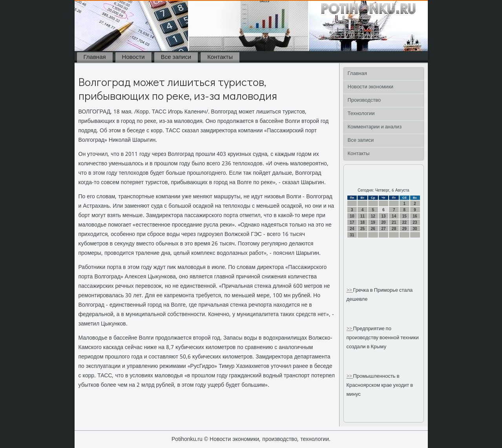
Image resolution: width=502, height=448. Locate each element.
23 (415, 222)
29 (404, 229)
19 (373, 222)
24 (352, 229)
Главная (95, 57)
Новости (133, 57)
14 (394, 216)
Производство (364, 100)
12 (373, 216)
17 (352, 222)
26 (373, 229)
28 (394, 229)
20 (383, 222)
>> (350, 290)
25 (362, 229)
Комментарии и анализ (375, 127)
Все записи (176, 57)
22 (404, 222)
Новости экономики (371, 87)
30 (415, 229)
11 (362, 216)
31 (352, 235)
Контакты (220, 57)
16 (415, 216)
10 (352, 216)
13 (383, 216)
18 (362, 222)
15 (404, 216)
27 (383, 229)
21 (394, 222)
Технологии (361, 114)
